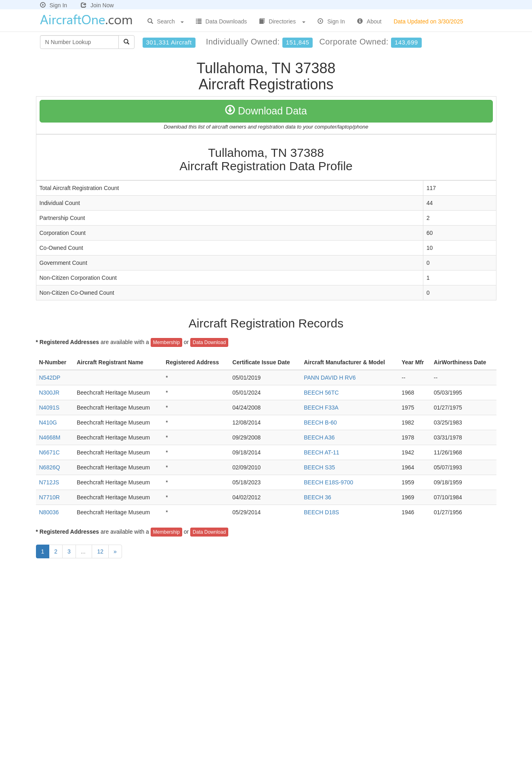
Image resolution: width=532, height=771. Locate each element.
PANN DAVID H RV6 (330, 378)
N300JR (49, 393)
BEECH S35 (319, 467)
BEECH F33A (321, 408)
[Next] (115, 551)
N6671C (49, 452)
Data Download (209, 342)
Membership (166, 342)
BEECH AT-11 (322, 452)
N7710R (49, 497)
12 (100, 551)
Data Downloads (222, 21)
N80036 (49, 512)
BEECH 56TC (321, 393)
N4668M (50, 437)
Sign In (54, 5)
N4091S (49, 408)
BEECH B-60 (320, 422)
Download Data (266, 111)
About (369, 21)
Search (166, 21)
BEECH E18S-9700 (328, 482)
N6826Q (50, 467)
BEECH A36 (319, 437)
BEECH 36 (318, 497)
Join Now (97, 5)
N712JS (49, 482)
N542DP (50, 378)
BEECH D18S (321, 512)
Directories (282, 21)
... (84, 551)
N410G (48, 422)
